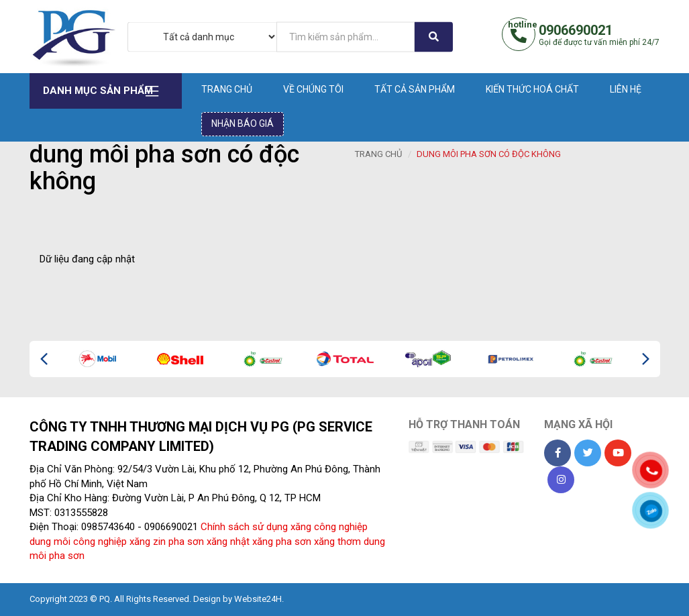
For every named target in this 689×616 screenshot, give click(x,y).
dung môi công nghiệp (78, 542)
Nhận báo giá (243, 123)
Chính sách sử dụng (244, 527)
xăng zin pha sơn (167, 542)
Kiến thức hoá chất (532, 89)
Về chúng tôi (313, 89)
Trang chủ (227, 89)
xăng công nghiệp (329, 527)
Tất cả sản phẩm (415, 89)
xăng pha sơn (282, 542)
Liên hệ (626, 89)
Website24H (258, 599)
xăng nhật (228, 542)
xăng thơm (337, 542)
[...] (346, 37)
